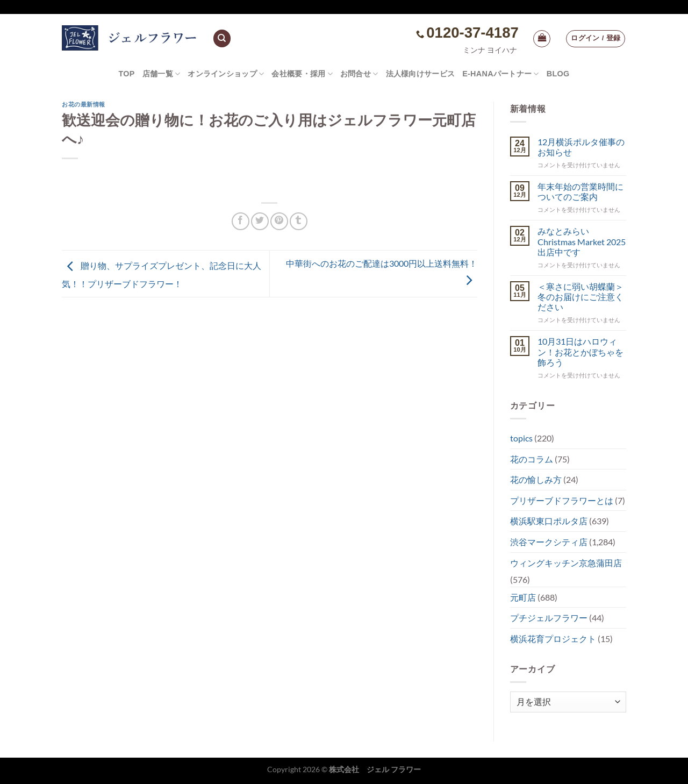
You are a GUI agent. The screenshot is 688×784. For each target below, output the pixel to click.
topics (521, 438)
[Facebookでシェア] (241, 221)
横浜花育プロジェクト (553, 639)
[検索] (222, 38)
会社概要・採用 (302, 74)
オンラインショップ (226, 74)
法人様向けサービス (421, 74)
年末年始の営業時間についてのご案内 (580, 191)
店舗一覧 (162, 74)
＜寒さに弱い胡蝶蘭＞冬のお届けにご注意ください (580, 297)
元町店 (523, 597)
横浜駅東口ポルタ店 (549, 521)
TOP (126, 74)
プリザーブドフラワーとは (562, 500)
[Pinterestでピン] (279, 221)
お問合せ (359, 74)
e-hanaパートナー (501, 74)
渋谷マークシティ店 (549, 542)
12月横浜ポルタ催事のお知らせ (581, 147)
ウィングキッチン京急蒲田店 (566, 563)
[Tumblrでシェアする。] (299, 221)
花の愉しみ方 (536, 479)
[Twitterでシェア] (260, 221)
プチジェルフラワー (549, 618)
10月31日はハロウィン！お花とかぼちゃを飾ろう (580, 351)
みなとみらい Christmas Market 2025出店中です (582, 241)
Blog (558, 74)
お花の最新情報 (84, 104)
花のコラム (532, 459)
